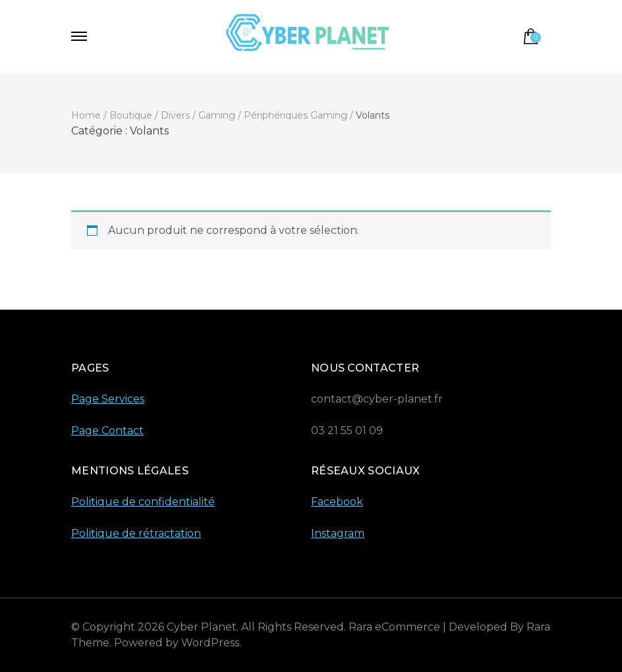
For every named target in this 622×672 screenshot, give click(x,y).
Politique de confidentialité (143, 502)
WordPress (210, 643)
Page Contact (107, 431)
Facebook (337, 502)
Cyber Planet (202, 627)
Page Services (108, 399)
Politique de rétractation (136, 533)
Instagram (338, 533)
